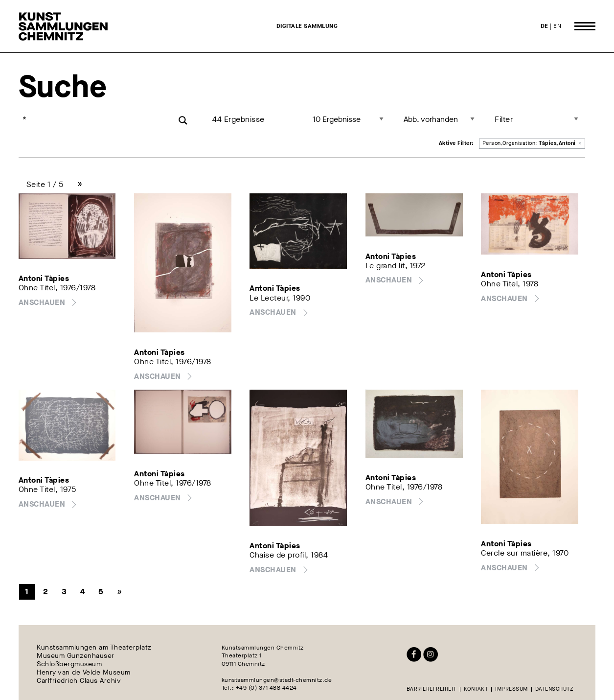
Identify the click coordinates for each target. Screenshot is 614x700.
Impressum (512, 689)
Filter (504, 119)
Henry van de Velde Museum (84, 672)
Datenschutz (555, 689)
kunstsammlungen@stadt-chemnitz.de (277, 680)
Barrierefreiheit (432, 689)
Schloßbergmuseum (69, 665)
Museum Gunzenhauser (76, 656)
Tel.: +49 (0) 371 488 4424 (259, 688)
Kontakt (476, 689)
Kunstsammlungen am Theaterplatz (94, 648)
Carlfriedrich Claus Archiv (79, 681)
